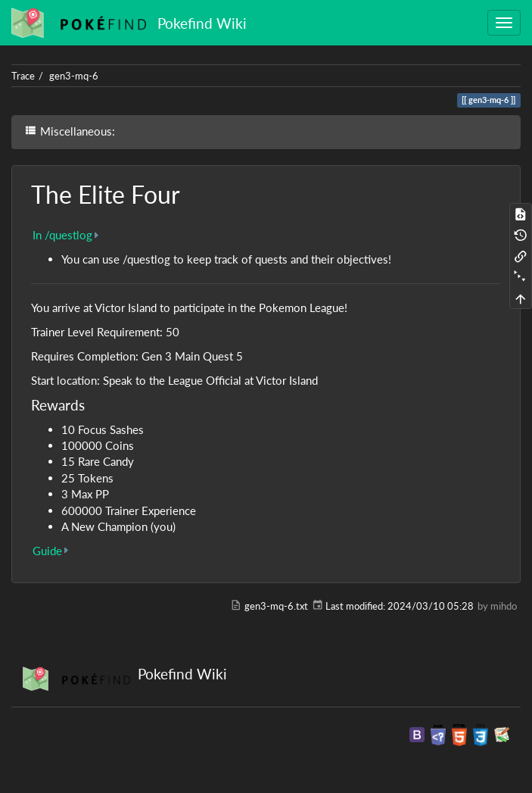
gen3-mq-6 (74, 76)
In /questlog (62, 235)
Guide (47, 551)
